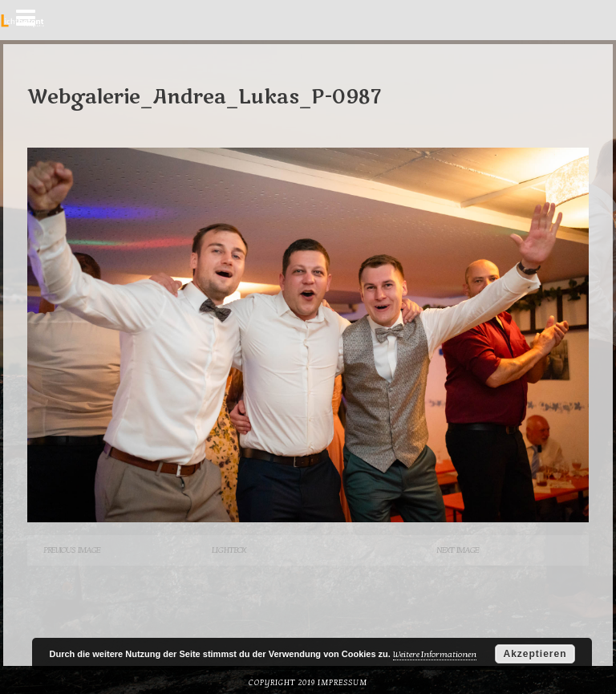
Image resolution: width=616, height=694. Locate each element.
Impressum (342, 683)
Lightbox (229, 550)
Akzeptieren (535, 654)
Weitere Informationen (435, 654)
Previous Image (72, 550)
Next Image (458, 550)
